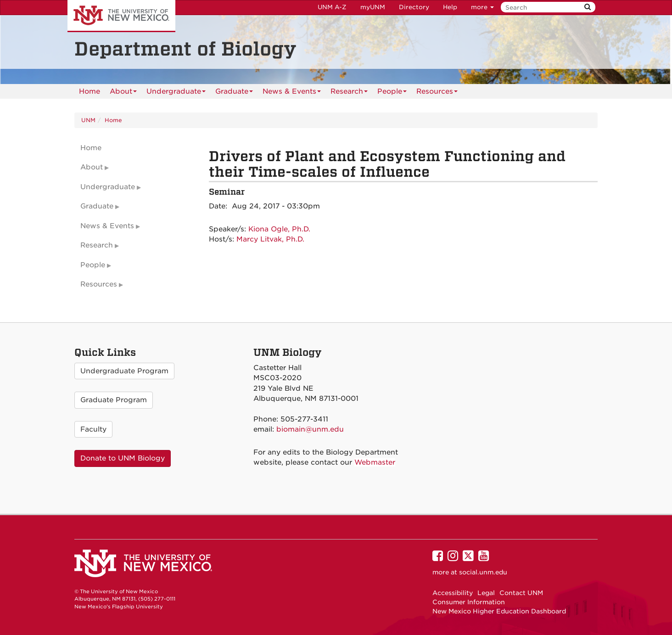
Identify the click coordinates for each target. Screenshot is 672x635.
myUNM (373, 7)
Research (349, 93)
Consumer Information (469, 602)
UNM (88, 120)
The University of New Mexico (121, 16)
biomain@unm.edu (310, 429)
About (123, 93)
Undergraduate (176, 93)
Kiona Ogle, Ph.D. (279, 229)
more (482, 7)
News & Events (292, 93)
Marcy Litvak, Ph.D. (270, 239)
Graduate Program (114, 400)
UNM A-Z (332, 7)
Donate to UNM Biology (123, 458)
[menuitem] (90, 91)
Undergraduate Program (124, 371)
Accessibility (453, 593)
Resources (437, 93)
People (392, 93)
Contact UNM (521, 593)
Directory (414, 7)
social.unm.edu (483, 572)
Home (90, 91)
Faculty (93, 429)
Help (450, 7)
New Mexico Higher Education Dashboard (499, 611)
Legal (486, 593)
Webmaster (375, 462)
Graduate (234, 93)
